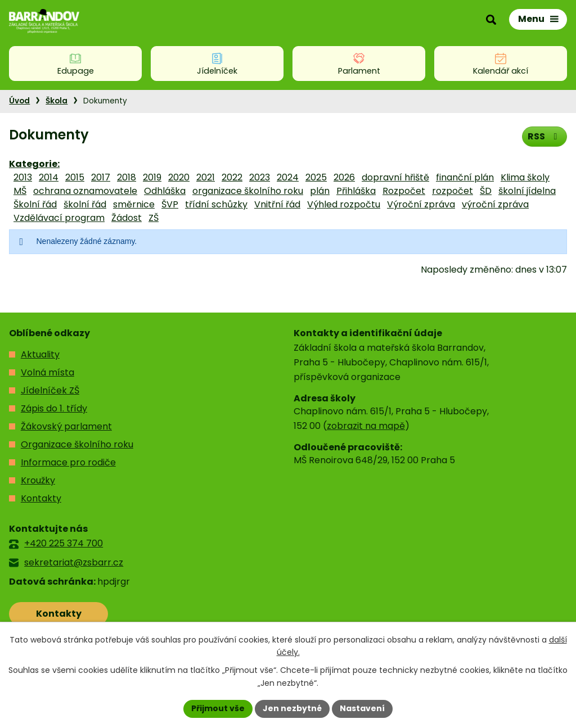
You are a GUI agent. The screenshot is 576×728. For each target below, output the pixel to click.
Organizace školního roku (77, 444)
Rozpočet (404, 191)
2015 (75, 177)
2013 (23, 177)
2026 (344, 177)
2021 (206, 177)
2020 (179, 177)
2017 (101, 177)
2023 (260, 177)
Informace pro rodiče (68, 462)
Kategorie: (34, 164)
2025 (316, 177)
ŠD (486, 191)
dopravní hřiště (395, 177)
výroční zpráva (495, 204)
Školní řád (35, 204)
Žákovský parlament (66, 426)
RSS (544, 136)
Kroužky (38, 480)
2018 (127, 177)
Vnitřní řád (277, 204)
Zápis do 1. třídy (54, 408)
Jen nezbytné (292, 708)
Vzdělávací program (59, 218)
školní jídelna (527, 191)
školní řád (85, 204)
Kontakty (41, 498)
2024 (288, 177)
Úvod (19, 101)
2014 (49, 177)
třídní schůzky (216, 204)
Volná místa (48, 372)
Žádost (127, 218)
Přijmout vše (218, 708)
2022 (232, 177)
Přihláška (356, 191)
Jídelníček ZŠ (50, 390)
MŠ (20, 191)
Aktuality (40, 354)
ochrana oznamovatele (85, 191)
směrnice (134, 204)
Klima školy (525, 177)
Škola (57, 101)
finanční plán (465, 177)
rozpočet (453, 191)
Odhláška (165, 191)
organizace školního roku (248, 191)
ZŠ (154, 218)
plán (320, 191)
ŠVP (170, 204)
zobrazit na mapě (366, 426)
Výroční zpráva (421, 204)
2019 (152, 177)
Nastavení (362, 708)
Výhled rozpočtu (344, 204)
